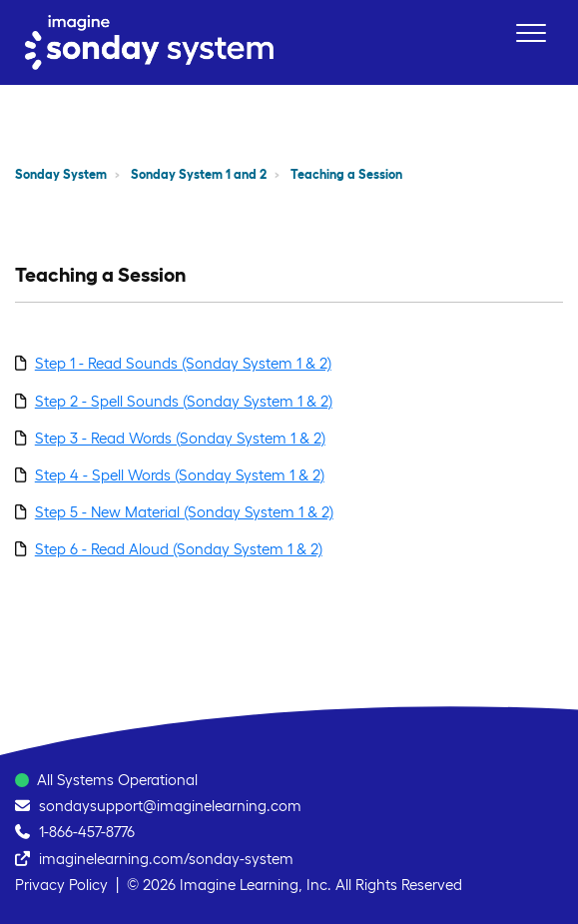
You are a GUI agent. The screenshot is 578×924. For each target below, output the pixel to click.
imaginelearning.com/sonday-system (166, 859)
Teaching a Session (346, 174)
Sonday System (61, 174)
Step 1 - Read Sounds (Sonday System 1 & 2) (183, 363)
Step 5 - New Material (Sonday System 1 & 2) (184, 512)
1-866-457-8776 (87, 832)
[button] (531, 32)
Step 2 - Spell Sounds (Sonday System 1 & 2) (184, 401)
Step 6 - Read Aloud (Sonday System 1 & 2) (179, 549)
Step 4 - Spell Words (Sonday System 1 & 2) (180, 475)
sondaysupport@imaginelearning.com (170, 806)
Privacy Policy (61, 885)
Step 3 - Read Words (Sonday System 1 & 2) (180, 438)
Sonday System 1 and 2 (199, 174)
